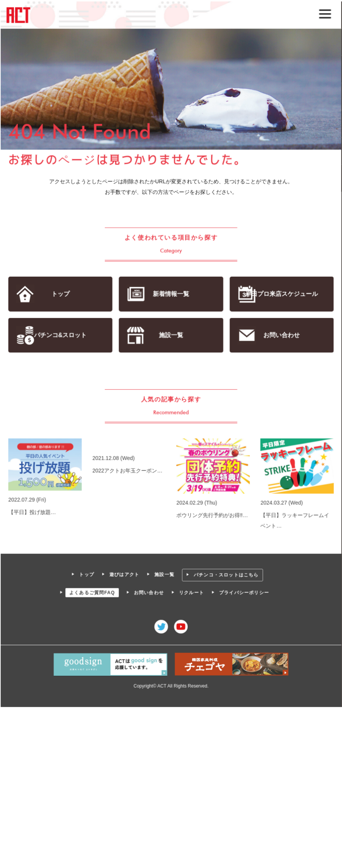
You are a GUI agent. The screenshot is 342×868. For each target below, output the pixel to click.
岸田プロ (281, 294)
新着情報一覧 (171, 294)
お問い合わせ (281, 335)
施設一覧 (171, 335)
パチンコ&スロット (61, 335)
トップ (61, 294)
